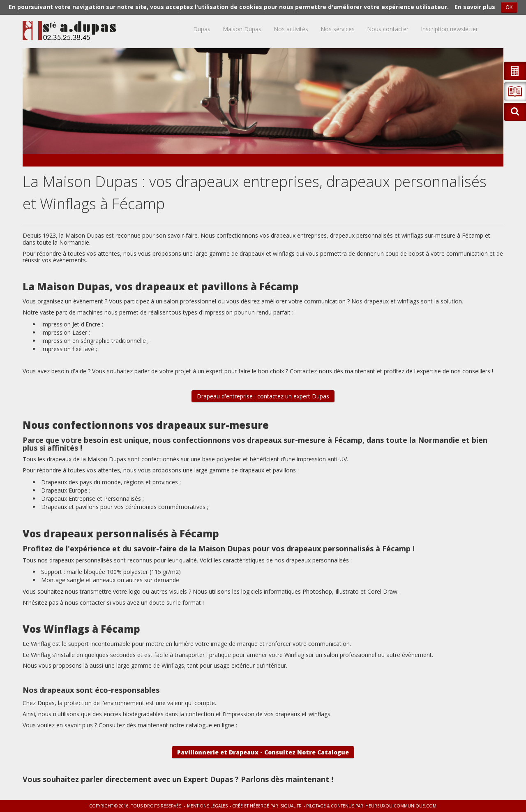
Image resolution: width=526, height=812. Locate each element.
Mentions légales (207, 806)
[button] (515, 91)
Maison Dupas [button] (242, 29)
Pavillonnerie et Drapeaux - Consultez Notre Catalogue (263, 752)
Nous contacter (388, 29)
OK (509, 7)
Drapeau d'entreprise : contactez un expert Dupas (263, 396)
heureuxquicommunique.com (401, 806)
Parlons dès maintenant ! (287, 779)
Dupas (202, 29)
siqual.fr (291, 806)
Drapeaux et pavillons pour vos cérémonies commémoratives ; (125, 507)
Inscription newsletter (449, 29)
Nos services (338, 29)
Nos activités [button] (291, 29)
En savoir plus (475, 7)
